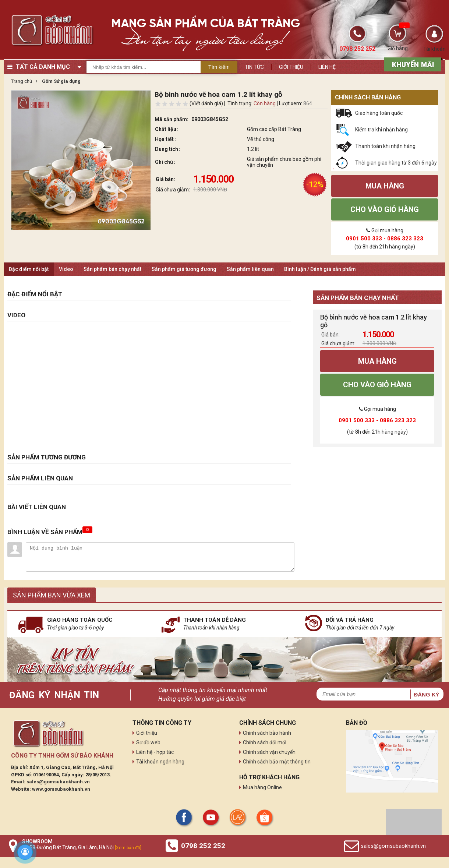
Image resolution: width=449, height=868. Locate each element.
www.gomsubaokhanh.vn (61, 789)
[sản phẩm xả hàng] (412, 64)
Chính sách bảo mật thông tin (277, 762)
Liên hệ (327, 67)
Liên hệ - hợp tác (155, 752)
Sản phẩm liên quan (250, 269)
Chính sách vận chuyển (269, 752)
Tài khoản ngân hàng (160, 762)
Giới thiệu (291, 67)
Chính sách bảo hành (267, 733)
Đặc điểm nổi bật (29, 269)
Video (66, 269)
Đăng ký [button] (426, 694)
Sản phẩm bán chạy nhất (112, 269)
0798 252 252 (203, 846)
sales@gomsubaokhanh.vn (58, 782)
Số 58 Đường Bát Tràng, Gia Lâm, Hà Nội (82, 847)
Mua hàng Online (262, 787)
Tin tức (254, 67)
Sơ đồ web (148, 742)
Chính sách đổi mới (265, 742)
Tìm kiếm (219, 67)
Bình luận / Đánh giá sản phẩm (320, 269)
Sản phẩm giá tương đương (184, 269)
